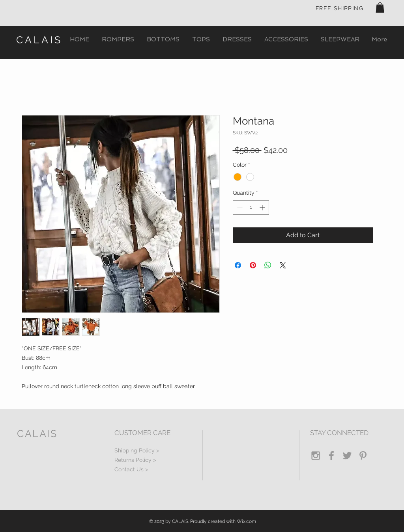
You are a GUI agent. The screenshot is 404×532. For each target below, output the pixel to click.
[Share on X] (283, 265)
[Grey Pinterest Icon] (363, 456)
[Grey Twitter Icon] (347, 456)
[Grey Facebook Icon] (331, 456)
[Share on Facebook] (238, 265)
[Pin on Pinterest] (253, 265)
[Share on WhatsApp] (268, 265)
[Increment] (263, 207)
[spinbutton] (251, 207)
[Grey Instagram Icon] (316, 456)
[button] (380, 7)
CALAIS (39, 40)
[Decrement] (239, 207)
